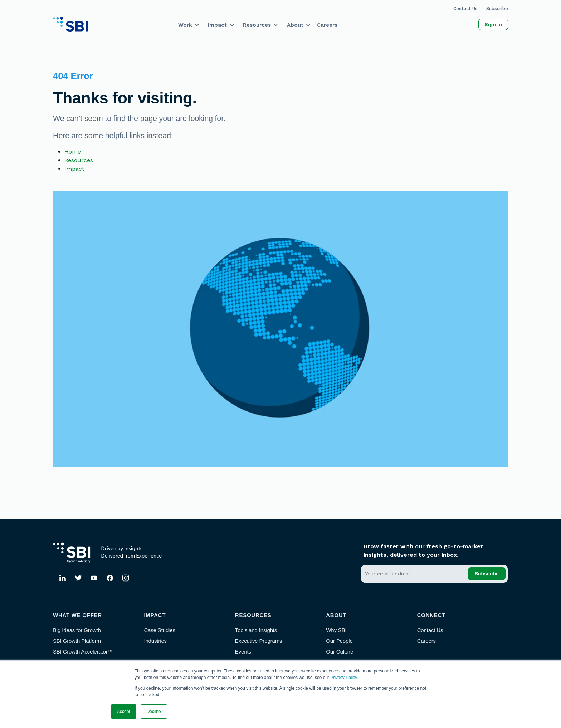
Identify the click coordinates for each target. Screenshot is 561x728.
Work (185, 25)
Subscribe (497, 8)
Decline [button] (154, 712)
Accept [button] (124, 712)
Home (73, 152)
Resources (257, 25)
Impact (217, 25)
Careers (327, 25)
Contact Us (465, 8)
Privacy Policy (343, 678)
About (295, 25)
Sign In (493, 24)
